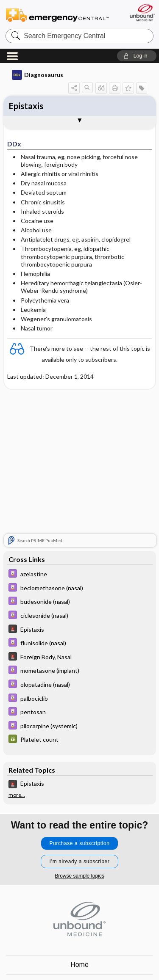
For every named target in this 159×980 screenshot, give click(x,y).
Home (79, 965)
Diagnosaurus (38, 75)
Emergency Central (57, 15)
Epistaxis (26, 106)
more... (17, 795)
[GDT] (80, 740)
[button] (137, 56)
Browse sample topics (79, 876)
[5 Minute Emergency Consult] (80, 630)
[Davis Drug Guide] (80, 574)
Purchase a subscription (80, 843)
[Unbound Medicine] (142, 12)
